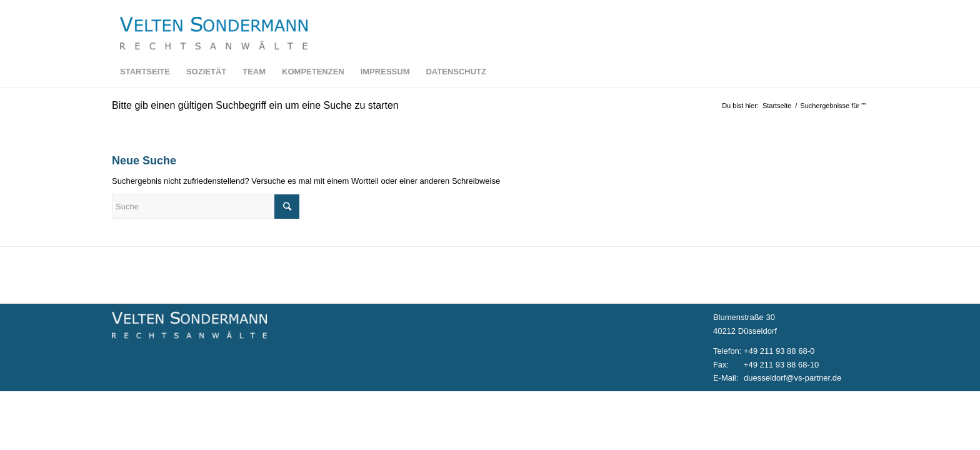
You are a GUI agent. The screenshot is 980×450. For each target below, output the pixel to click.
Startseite (777, 106)
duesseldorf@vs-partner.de (792, 378)
